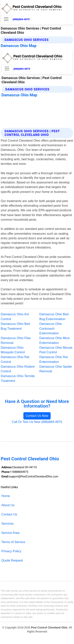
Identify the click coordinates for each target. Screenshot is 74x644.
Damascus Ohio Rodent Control (18, 369)
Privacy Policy (11, 551)
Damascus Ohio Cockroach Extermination (51, 329)
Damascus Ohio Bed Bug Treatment (15, 326)
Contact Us (9, 514)
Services (7, 523)
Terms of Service (13, 542)
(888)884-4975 (21, 19)
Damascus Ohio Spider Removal (56, 369)
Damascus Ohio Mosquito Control (13, 350)
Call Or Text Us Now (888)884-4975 (37, 422)
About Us (8, 505)
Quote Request (12, 560)
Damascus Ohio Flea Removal (16, 340)
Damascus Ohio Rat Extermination (54, 359)
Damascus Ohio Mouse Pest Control (56, 350)
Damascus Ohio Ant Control (15, 317)
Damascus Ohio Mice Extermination (55, 340)
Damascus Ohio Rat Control (15, 359)
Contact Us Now (37, 416)
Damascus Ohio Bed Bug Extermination (54, 317)
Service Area (10, 533)
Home (6, 496)
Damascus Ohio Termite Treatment (18, 378)
